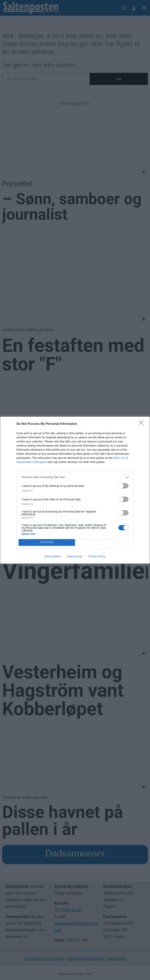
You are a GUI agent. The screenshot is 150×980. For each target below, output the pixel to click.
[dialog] (75, 490)
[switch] (123, 486)
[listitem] (75, 477)
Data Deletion (53, 556)
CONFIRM (47, 542)
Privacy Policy (97, 556)
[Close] (142, 424)
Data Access (75, 556)
